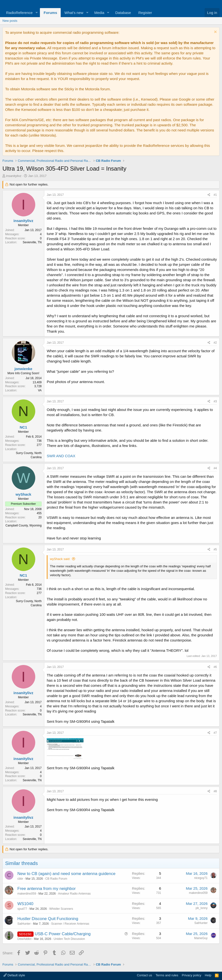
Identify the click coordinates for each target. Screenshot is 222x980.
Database (123, 13)
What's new (74, 13)
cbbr (20, 879)
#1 (215, 195)
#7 (215, 733)
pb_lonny (202, 908)
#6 (215, 667)
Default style (14, 975)
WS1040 (25, 904)
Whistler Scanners (61, 909)
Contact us (144, 975)
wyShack (23, 494)
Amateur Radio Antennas (74, 894)
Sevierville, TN (32, 242)
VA (40, 390)
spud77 (22, 909)
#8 (215, 791)
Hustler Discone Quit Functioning (48, 919)
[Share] (209, 195)
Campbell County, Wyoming (23, 525)
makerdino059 (27, 894)
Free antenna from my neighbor (47, 889)
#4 (215, 468)
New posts (10, 21)
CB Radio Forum (56, 879)
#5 (215, 549)
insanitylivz (14, 176)
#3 (215, 401)
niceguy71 (201, 878)
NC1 (23, 427)
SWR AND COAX (61, 456)
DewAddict (24, 939)
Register (145, 13)
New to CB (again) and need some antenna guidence (66, 874)
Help (208, 975)
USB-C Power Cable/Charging (63, 934)
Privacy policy (192, 975)
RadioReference (19, 13)
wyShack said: (60, 559)
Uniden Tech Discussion (69, 939)
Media (99, 13)
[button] (36, 13)
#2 (215, 343)
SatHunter (24, 924)
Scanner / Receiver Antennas (70, 924)
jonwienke (23, 369)
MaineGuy (201, 938)
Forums (50, 13)
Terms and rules (167, 975)
